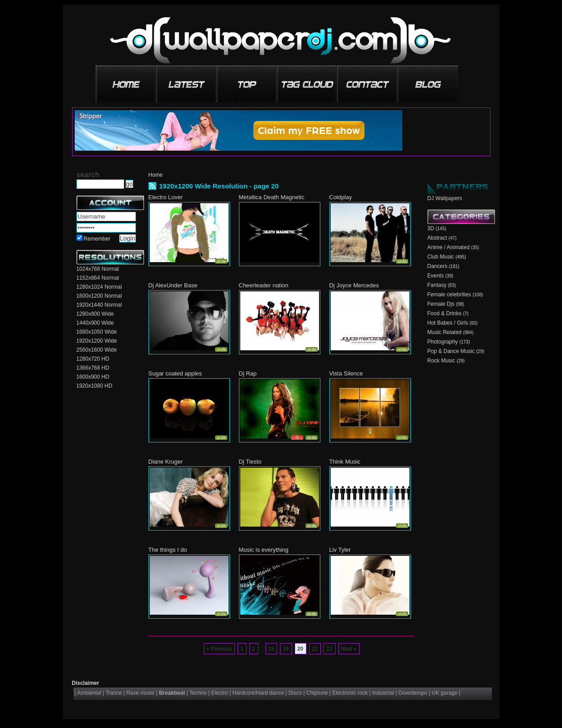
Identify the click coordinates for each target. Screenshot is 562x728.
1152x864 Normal (98, 278)
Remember (97, 239)
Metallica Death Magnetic (272, 197)
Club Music (441, 257)
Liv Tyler (340, 550)
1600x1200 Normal (99, 296)
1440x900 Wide (95, 323)
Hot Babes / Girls (448, 323)
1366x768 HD (93, 368)
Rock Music (441, 361)
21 (315, 649)
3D (431, 228)
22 (329, 649)
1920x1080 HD (94, 386)
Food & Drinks (445, 313)
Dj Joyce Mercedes (354, 285)
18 (271, 649)
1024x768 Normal (98, 269)
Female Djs (441, 304)
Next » (349, 649)
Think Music (345, 462)
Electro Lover (166, 197)
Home (156, 175)
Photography (443, 342)
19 (285, 649)
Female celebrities (449, 295)
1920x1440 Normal (99, 305)
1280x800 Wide (95, 314)
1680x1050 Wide (97, 332)
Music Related (445, 332)
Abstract (437, 238)
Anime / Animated (449, 247)
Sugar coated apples (175, 373)
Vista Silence (346, 373)
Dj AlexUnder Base (173, 285)
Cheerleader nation (264, 285)
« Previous (219, 649)
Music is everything (264, 550)
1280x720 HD (93, 359)
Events (436, 276)
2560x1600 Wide (97, 350)
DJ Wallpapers (445, 198)
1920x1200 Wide (97, 341)
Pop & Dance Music (451, 351)
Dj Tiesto (250, 462)
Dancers (438, 266)
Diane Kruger (166, 462)
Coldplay (341, 197)
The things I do (168, 550)
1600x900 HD (93, 377)
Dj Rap (248, 373)
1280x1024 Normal (99, 287)
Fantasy (437, 285)
